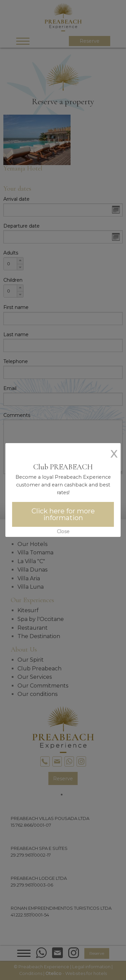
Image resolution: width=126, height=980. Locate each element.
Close (63, 532)
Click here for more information (63, 514)
